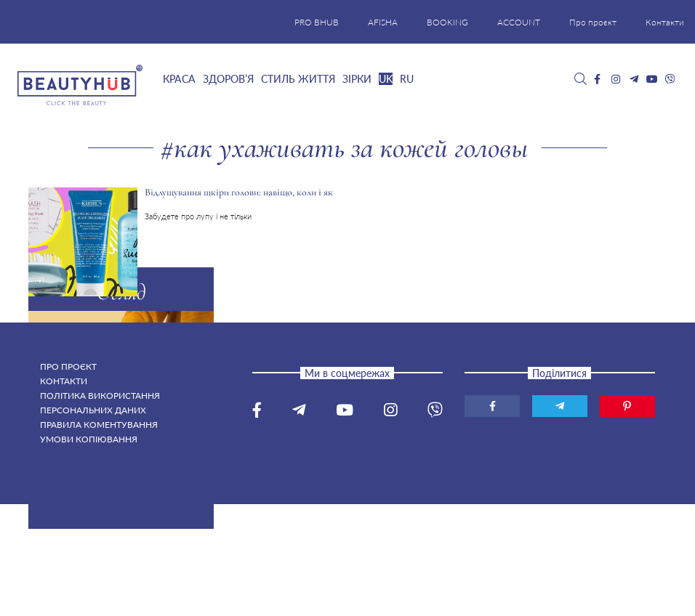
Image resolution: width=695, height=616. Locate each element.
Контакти (665, 22)
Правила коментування (99, 425)
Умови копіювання (89, 439)
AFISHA (383, 22)
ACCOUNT (519, 22)
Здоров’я (228, 79)
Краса (179, 79)
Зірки (357, 79)
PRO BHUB (317, 22)
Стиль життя (298, 79)
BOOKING (447, 22)
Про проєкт (593, 22)
